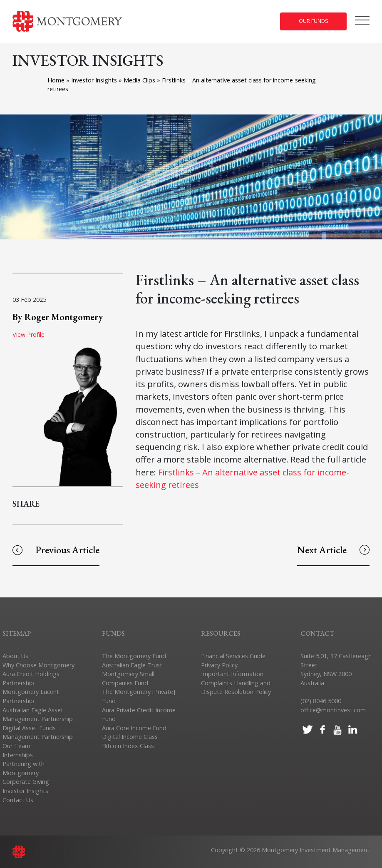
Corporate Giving (26, 782)
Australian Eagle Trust (132, 665)
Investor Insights (95, 80)
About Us (15, 656)
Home (56, 80)
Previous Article (56, 550)
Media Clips (140, 80)
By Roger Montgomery (58, 317)
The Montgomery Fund (134, 656)
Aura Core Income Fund (134, 728)
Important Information (232, 674)
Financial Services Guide (233, 656)
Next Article (333, 550)
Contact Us (18, 800)
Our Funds (314, 21)
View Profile (29, 335)
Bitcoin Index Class (128, 746)
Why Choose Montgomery (38, 665)
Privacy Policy (219, 665)
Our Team (16, 746)
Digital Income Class (130, 737)
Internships (18, 755)
